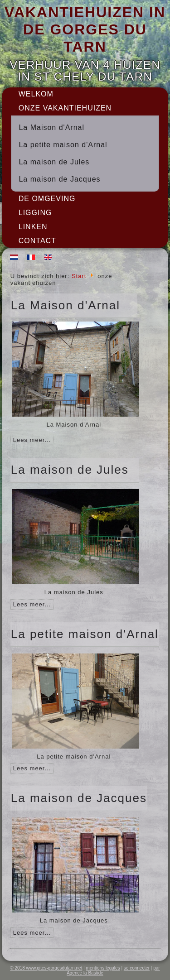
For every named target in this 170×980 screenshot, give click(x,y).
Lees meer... (32, 440)
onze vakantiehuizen (65, 108)
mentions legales (103, 968)
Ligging (35, 213)
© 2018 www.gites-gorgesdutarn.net (46, 968)
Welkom (36, 94)
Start (79, 276)
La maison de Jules (54, 162)
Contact (37, 241)
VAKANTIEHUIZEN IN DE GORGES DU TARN (85, 30)
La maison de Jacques (59, 179)
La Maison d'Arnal (51, 127)
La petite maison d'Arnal (63, 145)
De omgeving (47, 199)
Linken (33, 227)
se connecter (137, 968)
